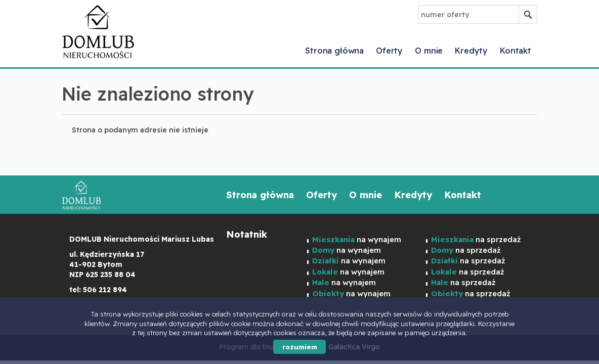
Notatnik (247, 234)
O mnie (429, 51)
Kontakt (516, 51)
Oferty (389, 51)
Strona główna (334, 51)
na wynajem (349, 261)
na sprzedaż (468, 261)
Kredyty (471, 51)
